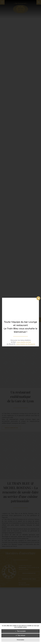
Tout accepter (20, 631)
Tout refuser (20, 635)
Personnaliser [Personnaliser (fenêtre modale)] (20, 640)
